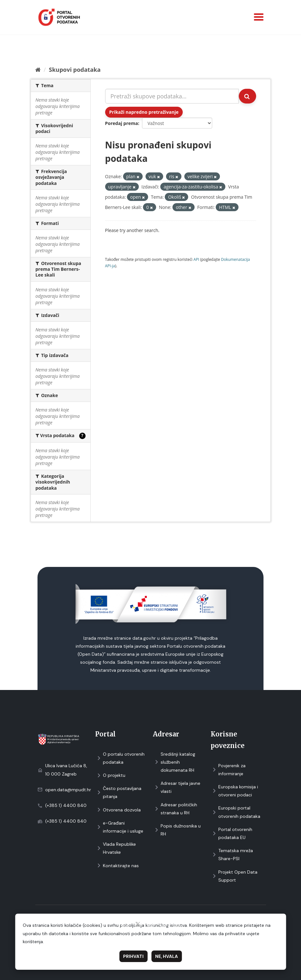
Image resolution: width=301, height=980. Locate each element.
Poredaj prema (122, 123)
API (196, 259)
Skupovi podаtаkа (75, 70)
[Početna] (38, 70)
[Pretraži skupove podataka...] (172, 96)
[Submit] (247, 96)
